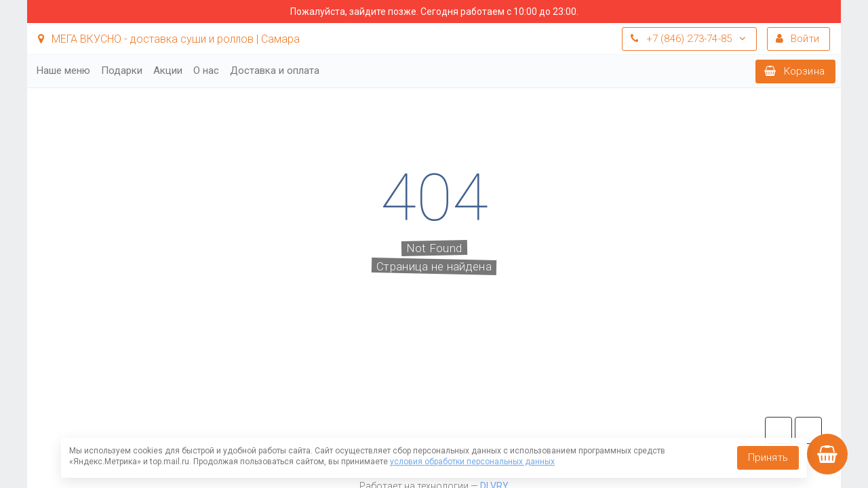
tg (778, 430)
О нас (206, 70)
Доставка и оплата (275, 70)
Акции (168, 70)
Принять (768, 457)
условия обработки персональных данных (472, 462)
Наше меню (63, 70)
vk (808, 430)
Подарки (122, 70)
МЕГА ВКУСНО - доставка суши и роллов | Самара (169, 39)
